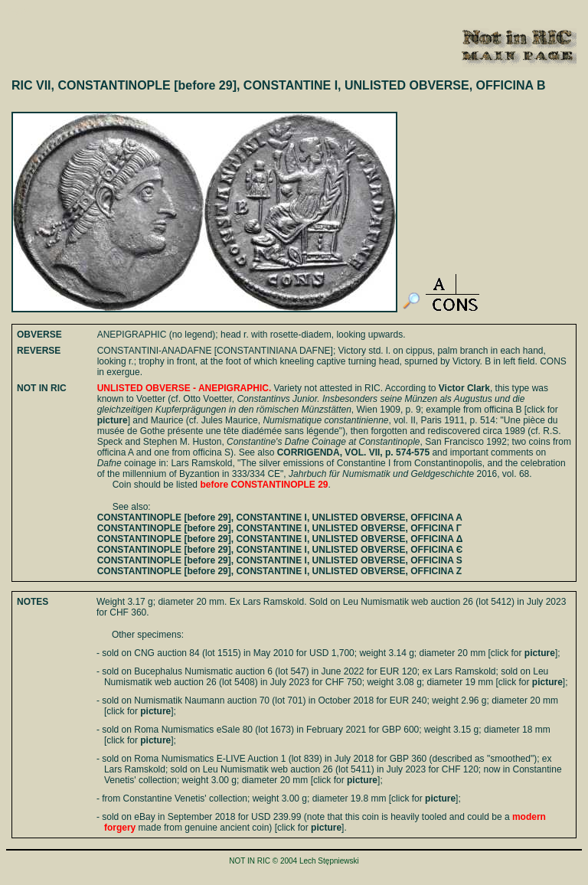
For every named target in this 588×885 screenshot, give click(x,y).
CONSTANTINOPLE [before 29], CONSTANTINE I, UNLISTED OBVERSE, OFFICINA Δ (280, 539)
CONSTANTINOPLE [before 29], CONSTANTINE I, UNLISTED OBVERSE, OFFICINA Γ (279, 528)
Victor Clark (464, 388)
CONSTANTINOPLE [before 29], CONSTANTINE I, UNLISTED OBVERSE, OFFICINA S (280, 560)
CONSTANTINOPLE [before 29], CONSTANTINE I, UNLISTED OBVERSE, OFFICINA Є (280, 550)
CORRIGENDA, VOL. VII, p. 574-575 (353, 452)
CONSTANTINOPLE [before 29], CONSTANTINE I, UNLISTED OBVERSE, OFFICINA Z (279, 571)
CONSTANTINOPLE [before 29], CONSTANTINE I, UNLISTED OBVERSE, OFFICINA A (280, 518)
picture (113, 420)
